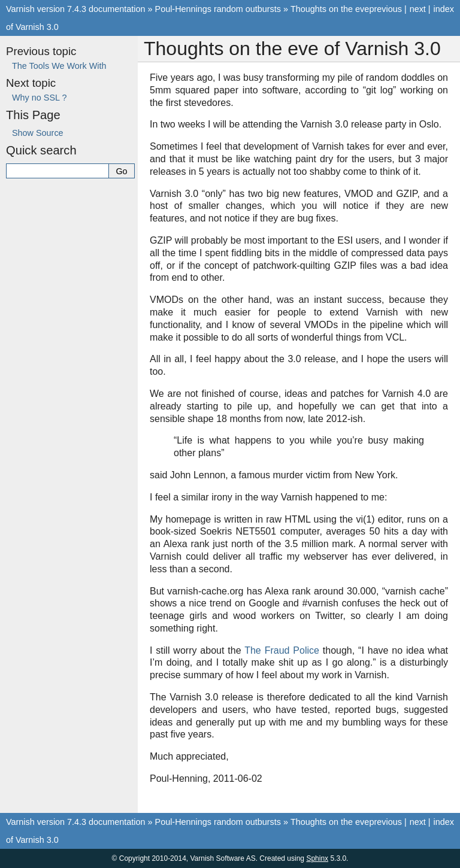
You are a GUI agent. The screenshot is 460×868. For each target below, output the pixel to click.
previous (385, 9)
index (444, 9)
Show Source (38, 133)
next (418, 9)
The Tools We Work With (59, 66)
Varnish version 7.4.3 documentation (76, 9)
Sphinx (317, 858)
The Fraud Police (282, 650)
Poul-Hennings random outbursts (218, 9)
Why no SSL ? (39, 98)
